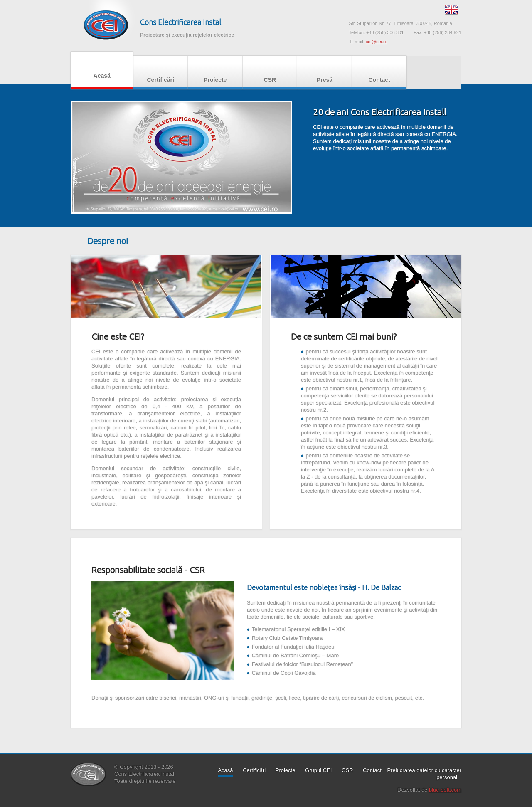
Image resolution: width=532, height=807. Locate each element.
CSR (270, 74)
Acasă (102, 69)
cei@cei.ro (377, 42)
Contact (379, 74)
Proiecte (215, 74)
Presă (325, 74)
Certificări (161, 74)
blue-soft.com (445, 790)
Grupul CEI (318, 770)
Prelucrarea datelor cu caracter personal (424, 774)
